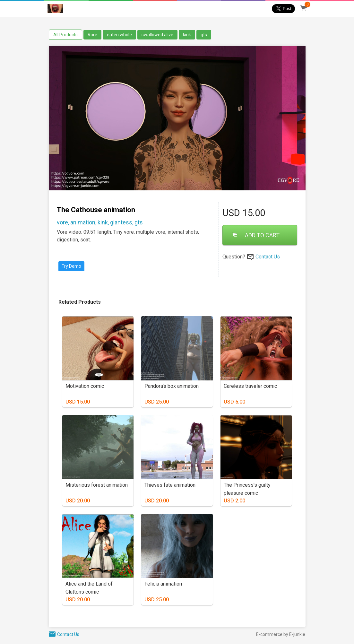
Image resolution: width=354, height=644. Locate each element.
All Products (65, 35)
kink (187, 35)
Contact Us (268, 257)
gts (204, 35)
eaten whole (119, 35)
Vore (92, 35)
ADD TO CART (256, 235)
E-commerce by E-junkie (281, 634)
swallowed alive (157, 35)
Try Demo (71, 266)
